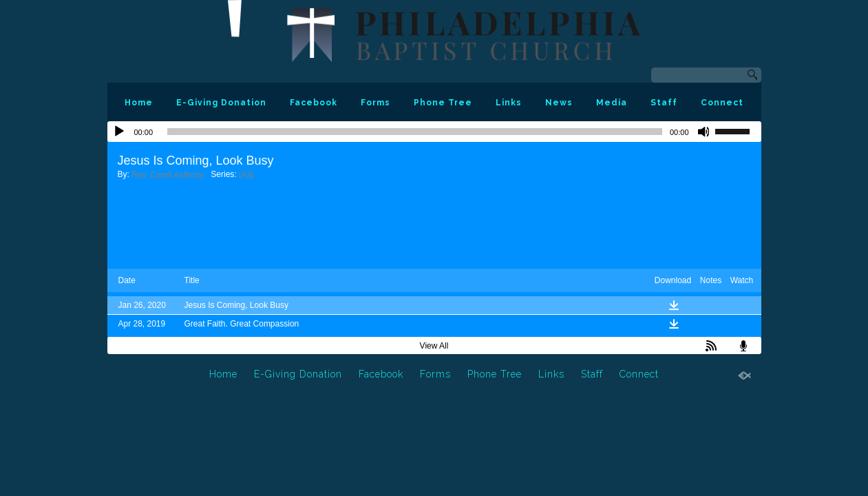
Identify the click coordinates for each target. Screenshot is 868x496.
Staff (664, 103)
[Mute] (704, 132)
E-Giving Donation (221, 103)
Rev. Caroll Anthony (168, 175)
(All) (246, 175)
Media (612, 103)
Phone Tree (443, 103)
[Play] (119, 132)
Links (509, 103)
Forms (375, 103)
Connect (722, 103)
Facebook (314, 103)
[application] (434, 132)
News (559, 103)
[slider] (415, 132)
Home (139, 103)
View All (434, 346)
